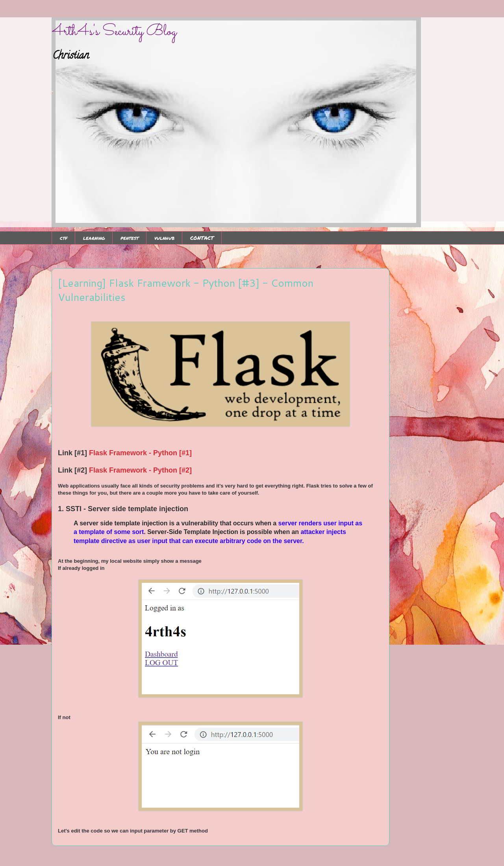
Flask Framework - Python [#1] (140, 453)
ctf (64, 238)
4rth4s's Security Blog (114, 32)
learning (94, 238)
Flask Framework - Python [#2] (139, 470)
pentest (130, 238)
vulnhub (164, 238)
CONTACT (202, 238)
